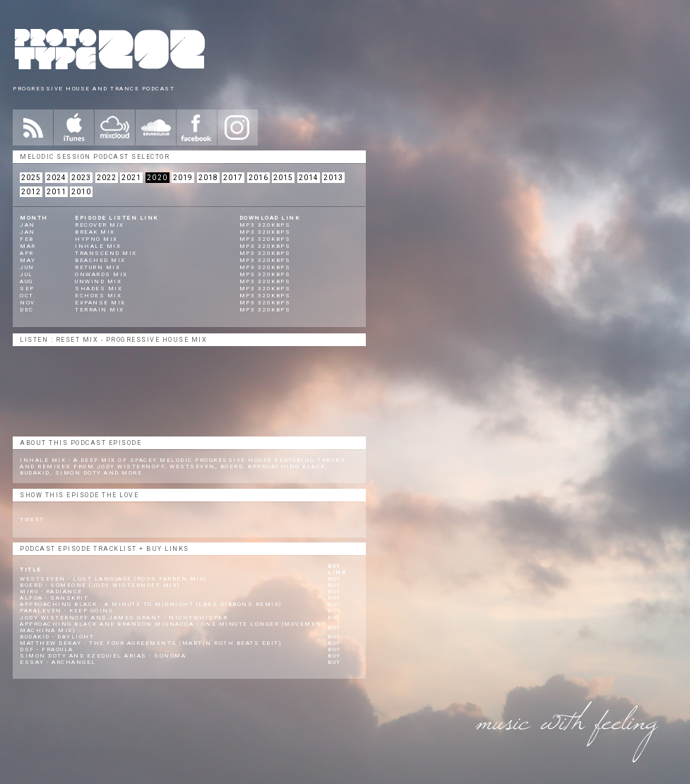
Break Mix (95, 232)
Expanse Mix (100, 303)
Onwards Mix (101, 274)
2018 (208, 178)
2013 (333, 178)
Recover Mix (100, 225)
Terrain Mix (100, 310)
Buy (334, 579)
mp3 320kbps (265, 225)
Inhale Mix (98, 246)
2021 (131, 178)
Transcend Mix (106, 253)
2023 (81, 178)
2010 (81, 192)
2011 (56, 192)
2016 (258, 178)
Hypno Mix (96, 239)
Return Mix (97, 267)
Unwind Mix (98, 281)
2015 (283, 178)
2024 (56, 178)
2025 (31, 178)
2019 (183, 178)
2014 (309, 178)
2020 (157, 178)
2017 (233, 178)
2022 (107, 178)
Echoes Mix (98, 296)
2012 (31, 192)
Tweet (32, 519)
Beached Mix (100, 260)
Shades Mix (99, 289)
